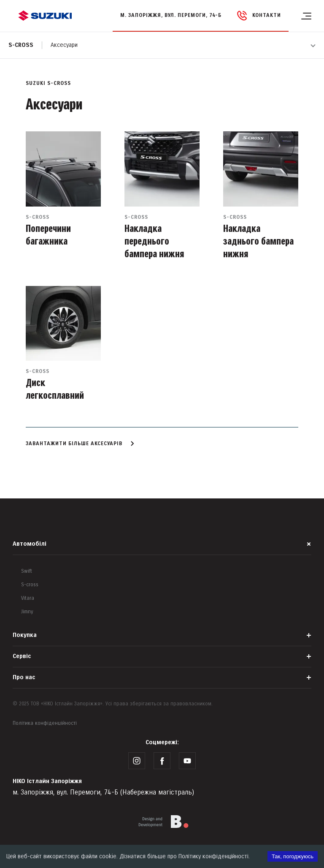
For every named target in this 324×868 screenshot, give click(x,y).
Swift (27, 571)
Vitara (28, 598)
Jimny (27, 612)
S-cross (21, 45)
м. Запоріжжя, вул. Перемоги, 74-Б (171, 15)
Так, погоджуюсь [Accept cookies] (293, 856)
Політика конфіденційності (45, 723)
